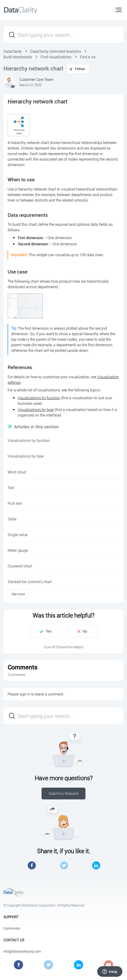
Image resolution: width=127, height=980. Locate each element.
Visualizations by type (36, 410)
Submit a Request (63, 793)
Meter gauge (18, 550)
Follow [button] (80, 69)
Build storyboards (18, 57)
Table (12, 519)
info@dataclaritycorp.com (22, 951)
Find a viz (88, 57)
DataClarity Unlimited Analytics (56, 51)
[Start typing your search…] (63, 35)
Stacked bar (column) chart (30, 582)
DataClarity (13, 51)
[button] (119, 10)
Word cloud (17, 472)
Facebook (32, 865)
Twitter (64, 865)
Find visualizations (56, 57)
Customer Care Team (36, 79)
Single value (18, 535)
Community (12, 928)
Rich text (15, 503)
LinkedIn (96, 865)
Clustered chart (20, 566)
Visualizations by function (39, 398)
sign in (25, 694)
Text (11, 488)
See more (18, 594)
